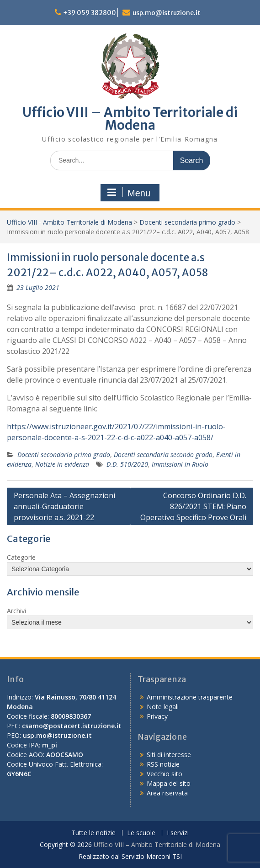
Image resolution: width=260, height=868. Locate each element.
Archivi (16, 611)
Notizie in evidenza (62, 464)
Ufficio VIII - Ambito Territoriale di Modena (69, 222)
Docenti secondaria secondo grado (163, 455)
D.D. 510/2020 (127, 464)
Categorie (21, 557)
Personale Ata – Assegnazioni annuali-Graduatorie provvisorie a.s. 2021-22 (64, 506)
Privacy (157, 716)
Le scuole (141, 833)
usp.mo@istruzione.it (167, 13)
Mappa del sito (169, 783)
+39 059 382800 (90, 13)
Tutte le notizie (93, 833)
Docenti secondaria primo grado (187, 222)
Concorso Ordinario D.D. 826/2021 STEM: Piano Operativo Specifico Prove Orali (193, 506)
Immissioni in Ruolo (180, 464)
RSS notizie (163, 764)
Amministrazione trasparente (190, 697)
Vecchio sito (164, 774)
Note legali (163, 707)
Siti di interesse (169, 755)
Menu (129, 193)
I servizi (178, 833)
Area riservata (167, 793)
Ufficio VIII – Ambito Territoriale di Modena (130, 119)
